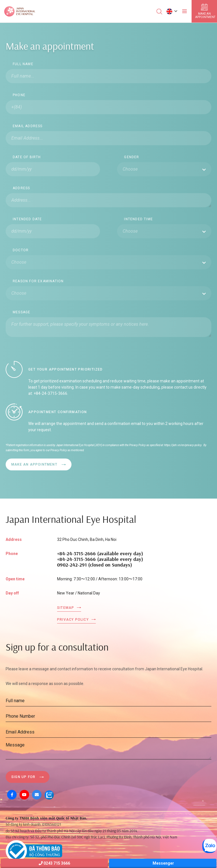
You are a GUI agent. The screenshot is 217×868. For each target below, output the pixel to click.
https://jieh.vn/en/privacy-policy (183, 445)
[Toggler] (185, 11)
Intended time (138, 219)
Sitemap (66, 608)
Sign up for (23, 777)
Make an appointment (34, 464)
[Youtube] (24, 795)
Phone (19, 95)
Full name (23, 64)
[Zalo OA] (49, 795)
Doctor (21, 250)
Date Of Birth (27, 157)
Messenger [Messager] (163, 863)
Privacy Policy (73, 620)
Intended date (27, 219)
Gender (132, 157)
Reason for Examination (38, 281)
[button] (172, 11)
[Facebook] (12, 795)
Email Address (28, 126)
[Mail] (37, 795)
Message (21, 312)
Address (21, 188)
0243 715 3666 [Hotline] (54, 863)
